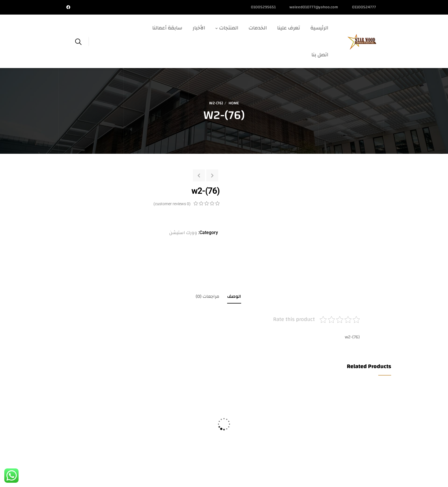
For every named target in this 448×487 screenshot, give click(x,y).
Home (234, 103)
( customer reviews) (172, 204)
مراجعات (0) (208, 296)
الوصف (234, 296)
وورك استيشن (183, 233)
